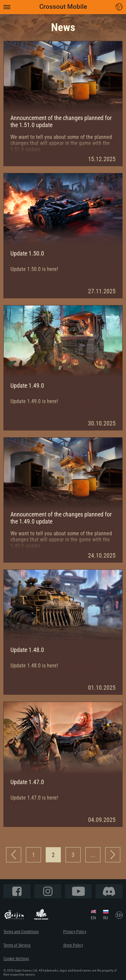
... (93, 855)
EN (93, 918)
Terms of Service (17, 945)
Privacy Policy (75, 932)
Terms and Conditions (21, 932)
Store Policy (73, 945)
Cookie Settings (16, 959)
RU (106, 918)
